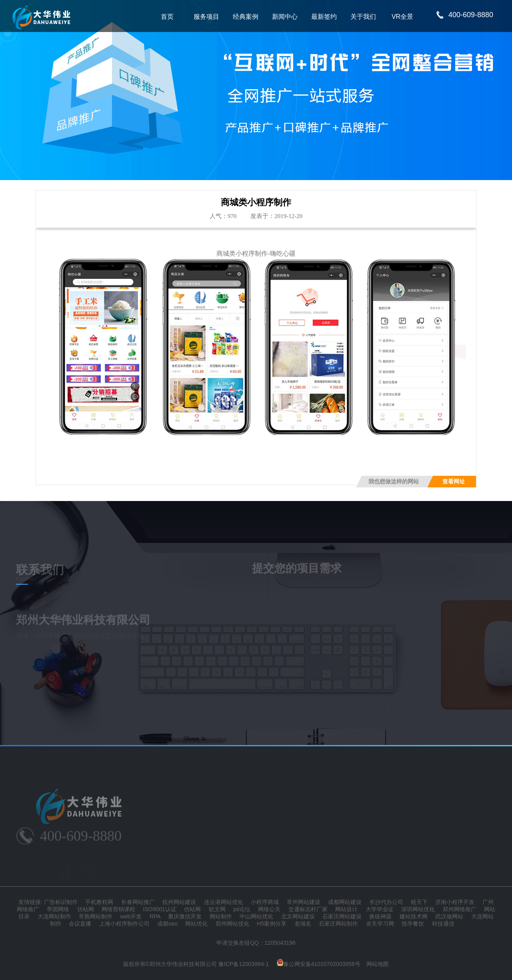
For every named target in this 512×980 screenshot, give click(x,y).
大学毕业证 (380, 909)
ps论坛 (242, 909)
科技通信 (443, 924)
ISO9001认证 (160, 909)
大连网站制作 (54, 916)
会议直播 (80, 924)
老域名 (303, 924)
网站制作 (221, 916)
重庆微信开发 (185, 916)
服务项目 (206, 17)
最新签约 (324, 17)
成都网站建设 (345, 902)
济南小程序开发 (455, 902)
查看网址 (454, 482)
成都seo (167, 924)
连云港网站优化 (224, 902)
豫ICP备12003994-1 (244, 964)
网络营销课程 (118, 909)
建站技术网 (414, 916)
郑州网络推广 (460, 909)
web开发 (131, 916)
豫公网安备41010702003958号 (319, 964)
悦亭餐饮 (413, 924)
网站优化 (196, 924)
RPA (155, 916)
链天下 (419, 902)
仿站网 (86, 909)
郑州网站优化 (232, 924)
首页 (167, 17)
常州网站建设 (304, 902)
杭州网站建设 (179, 902)
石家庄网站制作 (338, 924)
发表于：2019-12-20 (276, 216)
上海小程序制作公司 (124, 924)
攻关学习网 (380, 924)
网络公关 (269, 909)
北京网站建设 (298, 916)
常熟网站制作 (96, 916)
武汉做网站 (449, 916)
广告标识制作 (61, 902)
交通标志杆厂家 (308, 909)
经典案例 (246, 17)
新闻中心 (285, 17)
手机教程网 (99, 902)
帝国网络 (58, 909)
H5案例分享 (272, 924)
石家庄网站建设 (342, 916)
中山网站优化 (256, 916)
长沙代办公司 (386, 902)
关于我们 (363, 17)
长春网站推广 (138, 902)
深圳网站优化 (418, 909)
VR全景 (402, 17)
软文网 (217, 909)
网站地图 (378, 964)
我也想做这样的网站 (394, 482)
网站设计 (346, 909)
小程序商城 (265, 902)
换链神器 (380, 916)
